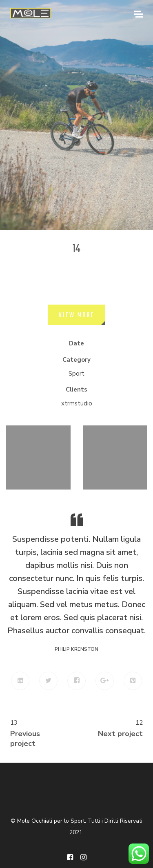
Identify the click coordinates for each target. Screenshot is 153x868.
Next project (120, 734)
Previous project (25, 739)
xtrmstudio (77, 403)
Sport (76, 374)
